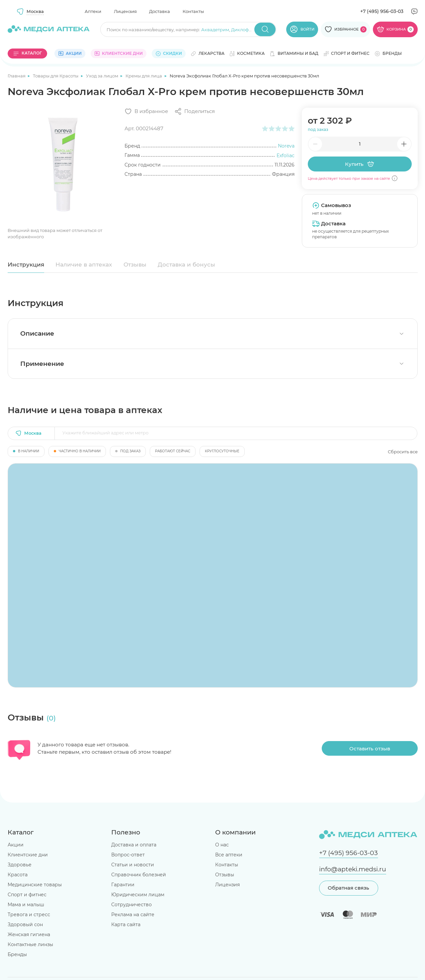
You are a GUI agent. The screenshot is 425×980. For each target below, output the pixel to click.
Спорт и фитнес (27, 895)
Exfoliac (286, 156)
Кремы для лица (144, 76)
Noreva (286, 146)
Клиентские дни (28, 855)
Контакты (193, 11)
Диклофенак (245, 30)
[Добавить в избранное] (146, 111)
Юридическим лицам (138, 895)
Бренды (17, 954)
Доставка (160, 11)
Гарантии (123, 885)
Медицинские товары (35, 885)
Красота (18, 875)
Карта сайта (126, 925)
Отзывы (135, 265)
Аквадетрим (215, 30)
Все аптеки (229, 855)
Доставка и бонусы (186, 265)
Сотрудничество (131, 905)
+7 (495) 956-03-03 (382, 11)
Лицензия (125, 11)
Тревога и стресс (29, 915)
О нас (222, 845)
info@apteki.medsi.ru (353, 869)
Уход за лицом (103, 76)
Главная (17, 76)
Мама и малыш (26, 905)
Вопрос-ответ (128, 855)
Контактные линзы (30, 944)
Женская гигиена (29, 934)
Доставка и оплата (134, 845)
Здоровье (20, 865)
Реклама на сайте (133, 915)
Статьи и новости (133, 865)
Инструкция (26, 265)
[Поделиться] (195, 111)
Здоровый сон (25, 925)
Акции (16, 845)
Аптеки (93, 11)
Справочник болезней (139, 875)
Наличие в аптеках (84, 265)
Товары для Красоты (56, 76)
